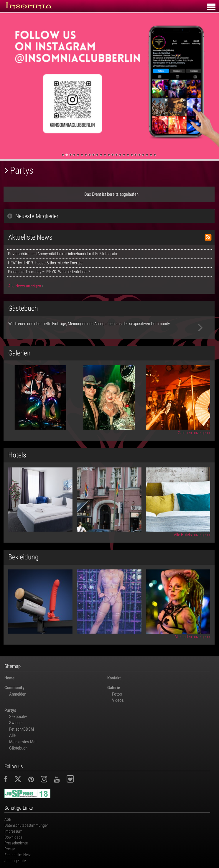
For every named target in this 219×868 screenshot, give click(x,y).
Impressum (13, 831)
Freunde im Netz (18, 855)
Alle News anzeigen (26, 286)
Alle (12, 735)
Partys (10, 710)
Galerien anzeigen (194, 433)
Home (9, 678)
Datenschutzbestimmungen (27, 825)
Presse (10, 849)
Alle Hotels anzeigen (192, 535)
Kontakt (114, 678)
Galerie (114, 688)
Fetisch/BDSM (22, 729)
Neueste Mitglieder (33, 216)
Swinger (16, 723)
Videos (118, 700)
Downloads (13, 837)
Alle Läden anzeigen (192, 637)
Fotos (117, 694)
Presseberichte (16, 843)
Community (14, 688)
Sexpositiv (18, 717)
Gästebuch (18, 748)
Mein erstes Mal (23, 742)
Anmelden (18, 694)
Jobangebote (15, 861)
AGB (8, 819)
